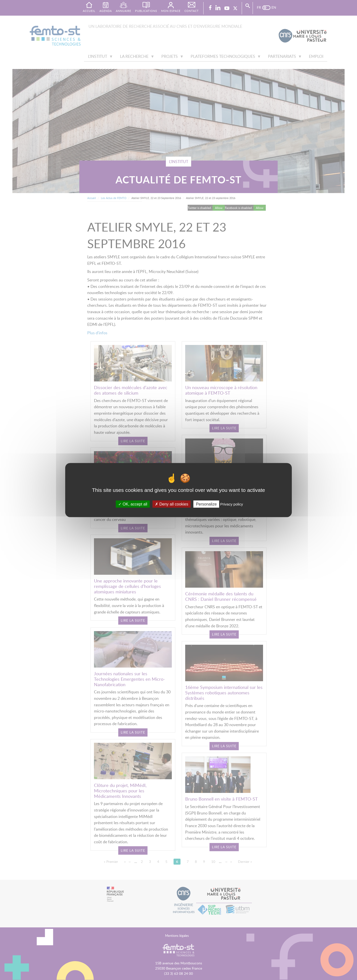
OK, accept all (133, 504)
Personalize (206, 504)
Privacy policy (232, 504)
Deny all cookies (172, 504)
